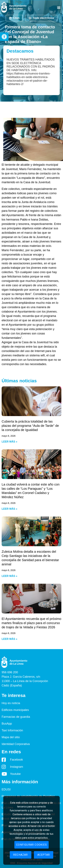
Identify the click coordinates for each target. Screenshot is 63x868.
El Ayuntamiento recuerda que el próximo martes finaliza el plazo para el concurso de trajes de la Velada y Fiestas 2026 (31, 623)
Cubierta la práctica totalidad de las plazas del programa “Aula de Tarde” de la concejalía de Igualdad (30, 426)
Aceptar (44, 855)
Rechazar (21, 855)
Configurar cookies (31, 845)
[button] (4, 37)
